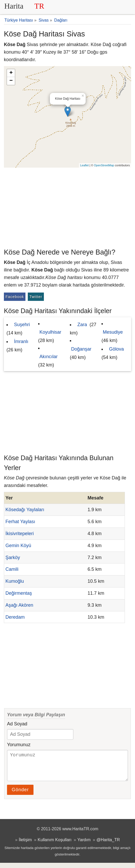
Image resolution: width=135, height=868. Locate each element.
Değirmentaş (19, 593)
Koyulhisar (50, 332)
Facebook (15, 297)
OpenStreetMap (104, 165)
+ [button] (11, 73)
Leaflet (85, 165)
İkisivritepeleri (20, 534)
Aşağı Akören (19, 605)
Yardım (84, 845)
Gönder (20, 795)
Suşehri (22, 325)
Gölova (116, 349)
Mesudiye (113, 332)
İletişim (25, 845)
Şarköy (13, 557)
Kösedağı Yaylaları (25, 510)
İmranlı (21, 341)
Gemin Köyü (18, 546)
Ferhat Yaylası (20, 522)
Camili (12, 569)
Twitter (36, 297)
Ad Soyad (17, 724)
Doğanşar (81, 349)
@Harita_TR (108, 845)
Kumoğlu (15, 581)
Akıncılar (49, 357)
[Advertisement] (67, 207)
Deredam (15, 617)
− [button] (11, 81)
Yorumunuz (19, 745)
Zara (82, 325)
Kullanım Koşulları (55, 845)
